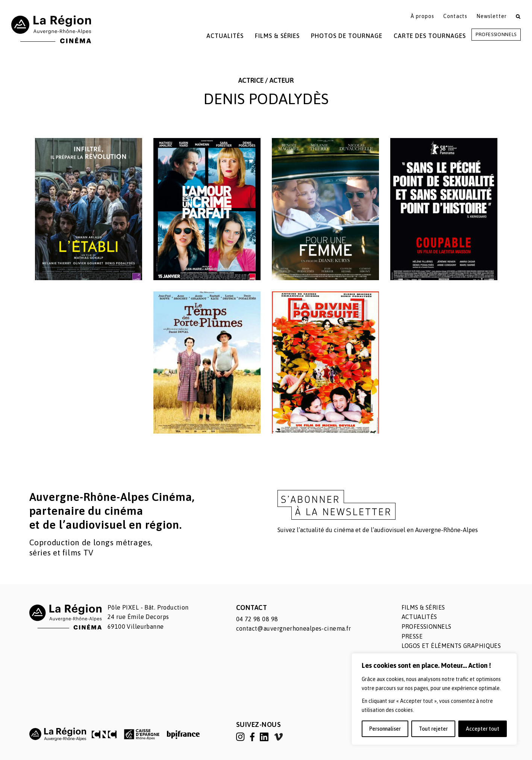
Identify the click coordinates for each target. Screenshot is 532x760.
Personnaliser (385, 729)
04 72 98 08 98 (257, 619)
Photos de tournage (346, 36)
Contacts (455, 16)
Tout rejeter (433, 729)
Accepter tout (483, 729)
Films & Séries (277, 36)
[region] (434, 699)
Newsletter (492, 16)
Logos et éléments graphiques (451, 646)
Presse (412, 636)
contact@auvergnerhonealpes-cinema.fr (294, 628)
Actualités (225, 36)
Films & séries (423, 607)
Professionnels (496, 34)
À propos (422, 16)
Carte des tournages (430, 36)
